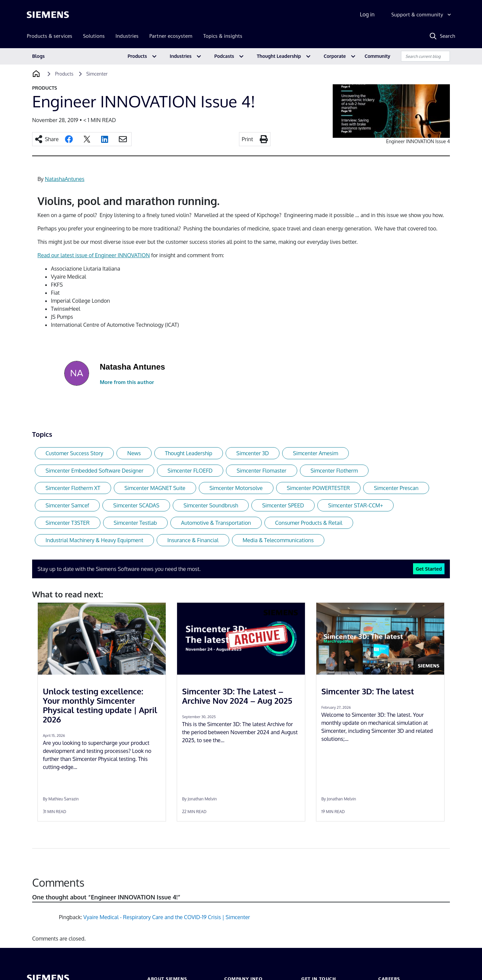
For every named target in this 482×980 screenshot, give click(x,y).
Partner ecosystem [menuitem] (171, 36)
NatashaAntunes (65, 179)
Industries (181, 56)
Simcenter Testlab (135, 523)
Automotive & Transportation (216, 523)
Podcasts (224, 56)
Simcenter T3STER (68, 523)
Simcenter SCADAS (136, 505)
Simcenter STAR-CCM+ (355, 505)
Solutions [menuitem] (94, 36)
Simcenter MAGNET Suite (155, 488)
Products (137, 56)
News (134, 453)
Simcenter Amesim (315, 453)
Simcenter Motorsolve (236, 488)
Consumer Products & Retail (309, 523)
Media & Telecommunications (278, 540)
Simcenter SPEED (283, 505)
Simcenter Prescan (396, 488)
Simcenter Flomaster (262, 471)
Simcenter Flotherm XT (73, 488)
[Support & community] (422, 15)
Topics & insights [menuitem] (223, 36)
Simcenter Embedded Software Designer (95, 471)
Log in (367, 14)
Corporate (335, 56)
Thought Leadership (279, 56)
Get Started (429, 569)
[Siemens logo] (48, 15)
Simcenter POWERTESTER (318, 488)
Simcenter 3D (253, 453)
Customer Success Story (74, 453)
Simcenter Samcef (67, 505)
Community (377, 56)
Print (247, 139)
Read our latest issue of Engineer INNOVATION (94, 255)
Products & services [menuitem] (50, 36)
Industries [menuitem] (127, 36)
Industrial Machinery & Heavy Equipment (94, 540)
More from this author (127, 382)
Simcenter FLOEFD (190, 471)
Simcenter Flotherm (334, 471)
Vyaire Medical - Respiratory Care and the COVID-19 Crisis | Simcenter (167, 917)
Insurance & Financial (193, 540)
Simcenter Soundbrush (211, 505)
